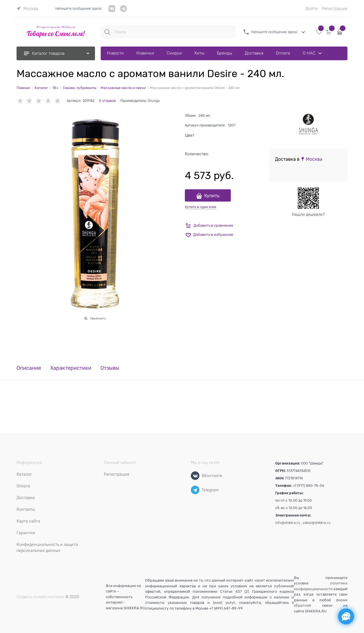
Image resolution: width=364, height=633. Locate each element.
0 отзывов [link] (107, 101)
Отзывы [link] (110, 368)
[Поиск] (107, 32)
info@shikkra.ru (288, 523)
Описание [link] (29, 368)
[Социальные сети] (346, 616)
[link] (27, 9)
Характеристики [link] (71, 368)
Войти (312, 9)
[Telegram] (195, 490)
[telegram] (124, 11)
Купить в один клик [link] (201, 207)
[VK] (112, 11)
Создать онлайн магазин (41, 597)
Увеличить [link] (98, 318)
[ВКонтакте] (195, 476)
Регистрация (335, 9)
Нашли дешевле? (308, 214)
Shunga (154, 101)
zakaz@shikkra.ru (317, 523)
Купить (212, 196)
